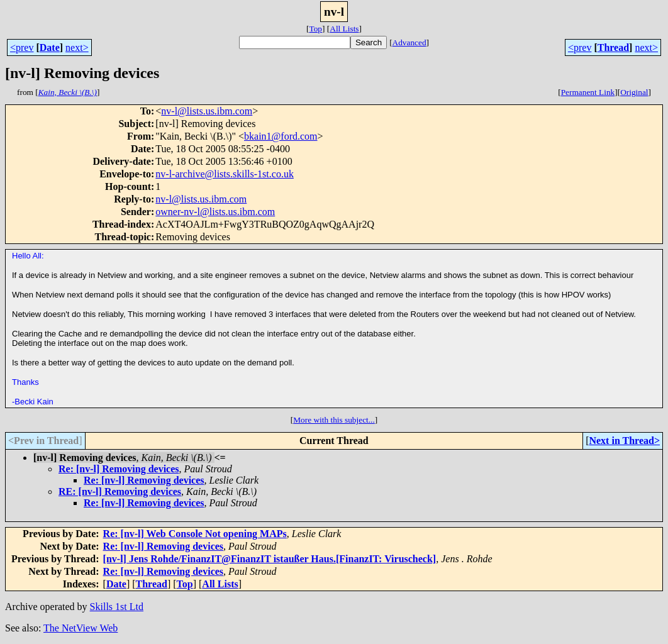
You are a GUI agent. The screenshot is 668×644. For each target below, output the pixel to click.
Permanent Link (588, 92)
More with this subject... (334, 420)
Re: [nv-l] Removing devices (119, 469)
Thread (613, 47)
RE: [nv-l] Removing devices (120, 491)
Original (634, 92)
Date (50, 47)
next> (77, 47)
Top (315, 29)
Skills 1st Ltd (117, 607)
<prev (22, 47)
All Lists (344, 29)
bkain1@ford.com (281, 136)
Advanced (409, 42)
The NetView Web (81, 628)
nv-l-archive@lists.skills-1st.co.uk (225, 174)
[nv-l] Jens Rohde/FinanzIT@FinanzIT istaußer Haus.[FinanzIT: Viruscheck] (270, 559)
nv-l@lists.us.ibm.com (207, 111)
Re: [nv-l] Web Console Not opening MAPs (195, 534)
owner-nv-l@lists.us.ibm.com (215, 212)
